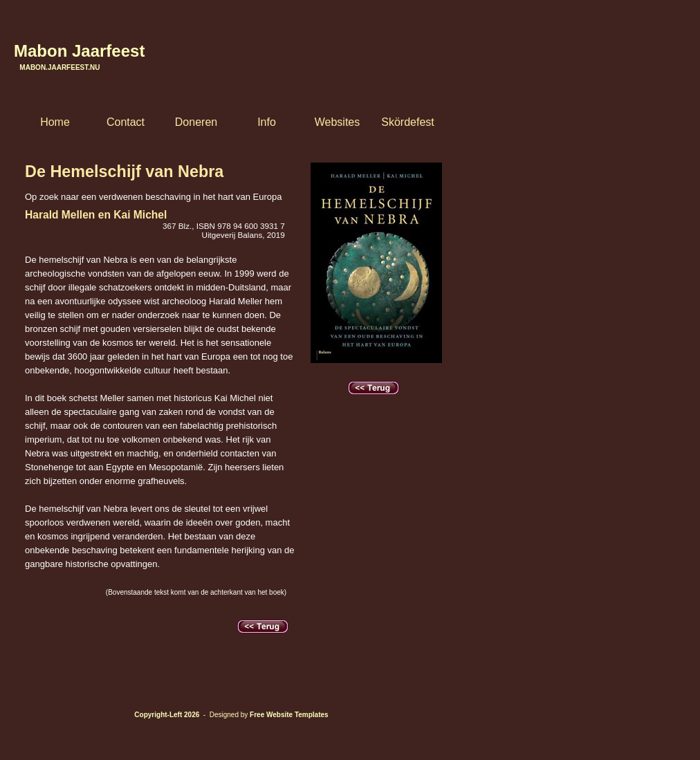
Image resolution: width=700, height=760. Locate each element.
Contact (126, 122)
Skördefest (407, 122)
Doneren (196, 122)
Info (267, 122)
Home (55, 122)
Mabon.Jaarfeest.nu (57, 67)
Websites (338, 122)
